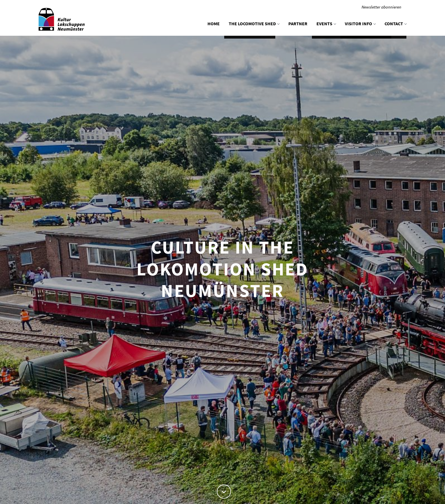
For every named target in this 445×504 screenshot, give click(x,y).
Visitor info (360, 24)
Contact (395, 24)
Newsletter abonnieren (381, 7)
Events (326, 24)
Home (214, 24)
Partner (298, 24)
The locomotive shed (254, 24)
